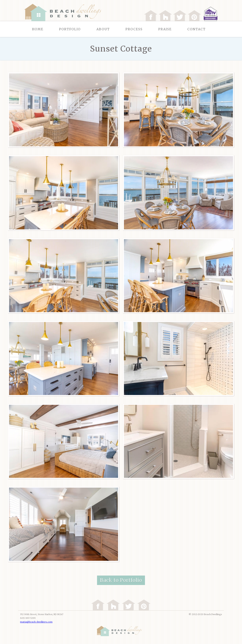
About (103, 29)
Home (38, 29)
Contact (197, 29)
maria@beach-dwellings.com (36, 622)
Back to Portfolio (121, 580)
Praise (165, 29)
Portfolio (70, 29)
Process (134, 29)
